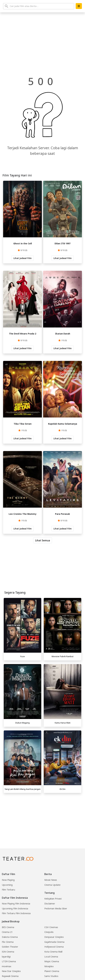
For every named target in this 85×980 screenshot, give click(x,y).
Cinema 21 (7, 932)
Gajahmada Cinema (54, 942)
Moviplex (49, 966)
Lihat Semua (43, 540)
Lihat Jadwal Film (23, 258)
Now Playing (8, 880)
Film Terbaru (8, 890)
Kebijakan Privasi (53, 899)
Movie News (51, 880)
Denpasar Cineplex (54, 937)
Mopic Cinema (52, 961)
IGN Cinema (8, 952)
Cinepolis (49, 932)
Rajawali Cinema (10, 976)
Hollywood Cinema (54, 947)
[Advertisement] (42, 816)
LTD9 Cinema (9, 961)
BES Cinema (8, 927)
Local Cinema (51, 957)
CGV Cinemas (51, 927)
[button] (79, 6)
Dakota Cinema (10, 937)
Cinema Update (52, 885)
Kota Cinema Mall (53, 952)
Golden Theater (10, 947)
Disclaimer (50, 904)
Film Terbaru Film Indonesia (16, 913)
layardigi (6, 957)
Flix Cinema (8, 942)
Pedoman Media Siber (56, 908)
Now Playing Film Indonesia (16, 904)
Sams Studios (51, 976)
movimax (7, 966)
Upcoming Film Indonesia (15, 908)
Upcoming (7, 885)
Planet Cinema (52, 971)
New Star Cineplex (11, 971)
